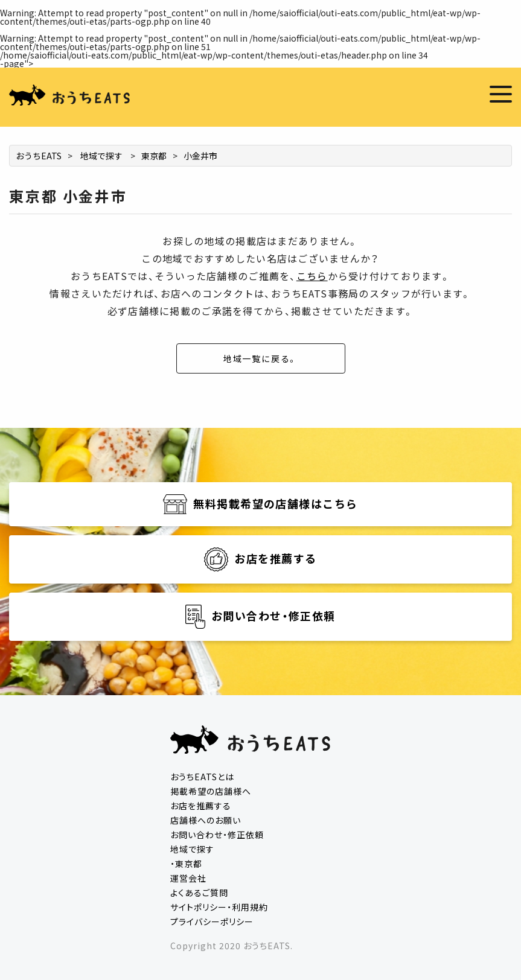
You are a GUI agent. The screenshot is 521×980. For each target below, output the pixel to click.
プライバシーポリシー (212, 921)
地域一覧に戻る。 (261, 358)
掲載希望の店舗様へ (211, 791)
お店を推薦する (201, 806)
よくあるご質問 (199, 892)
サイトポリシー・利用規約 (219, 907)
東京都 (154, 156)
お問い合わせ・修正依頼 (217, 835)
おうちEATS (39, 156)
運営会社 (188, 878)
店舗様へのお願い (206, 820)
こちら (312, 276)
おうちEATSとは (202, 777)
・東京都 (186, 864)
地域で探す (101, 156)
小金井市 (200, 156)
